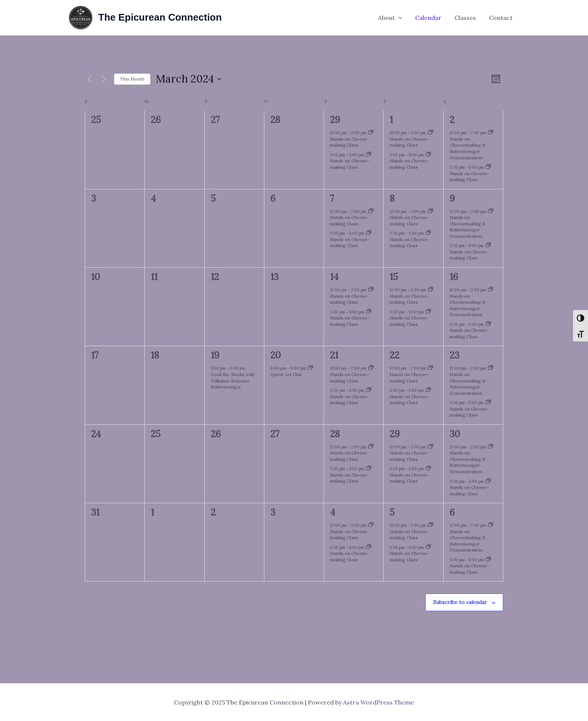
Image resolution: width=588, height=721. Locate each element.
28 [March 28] (335, 434)
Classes (467, 18)
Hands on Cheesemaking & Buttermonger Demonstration (468, 148)
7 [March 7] (332, 199)
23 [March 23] (454, 355)
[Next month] (104, 79)
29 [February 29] (335, 120)
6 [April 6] (452, 512)
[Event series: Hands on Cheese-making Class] (371, 133)
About (394, 18)
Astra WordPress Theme (379, 702)
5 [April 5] (392, 512)
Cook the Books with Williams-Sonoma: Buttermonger (233, 381)
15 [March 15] (394, 277)
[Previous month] (89, 79)
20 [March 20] (276, 355)
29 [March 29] (395, 434)
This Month (132, 79)
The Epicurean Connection (160, 17)
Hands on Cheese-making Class (350, 142)
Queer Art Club (286, 374)
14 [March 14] (334, 277)
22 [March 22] (394, 355)
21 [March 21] (334, 355)
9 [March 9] (452, 199)
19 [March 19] (215, 355)
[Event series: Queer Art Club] (310, 368)
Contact (501, 18)
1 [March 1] (391, 120)
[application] (402, 18)
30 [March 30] (455, 434)
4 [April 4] (333, 512)
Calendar (431, 18)
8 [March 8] (392, 199)
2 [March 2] (452, 120)
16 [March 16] (454, 277)
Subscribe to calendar (460, 602)
